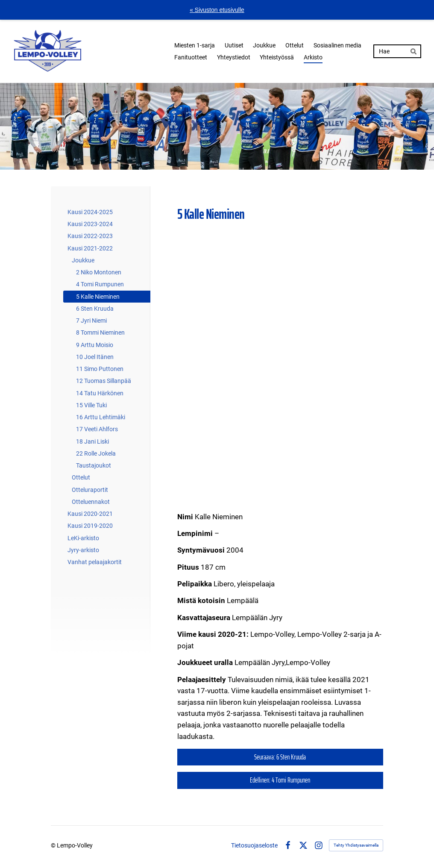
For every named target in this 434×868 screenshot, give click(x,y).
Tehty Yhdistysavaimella (356, 845)
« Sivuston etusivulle (217, 10)
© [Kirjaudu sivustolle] (54, 845)
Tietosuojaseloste (254, 845)
